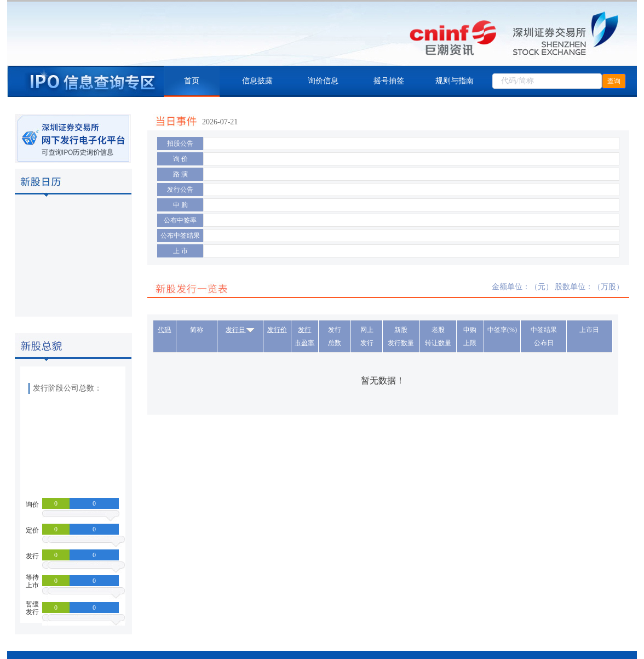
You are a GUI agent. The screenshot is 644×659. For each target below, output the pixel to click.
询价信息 (323, 81)
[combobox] (547, 81)
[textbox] (547, 81)
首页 (192, 81)
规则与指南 (455, 81)
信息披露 (257, 81)
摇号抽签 (389, 81)
